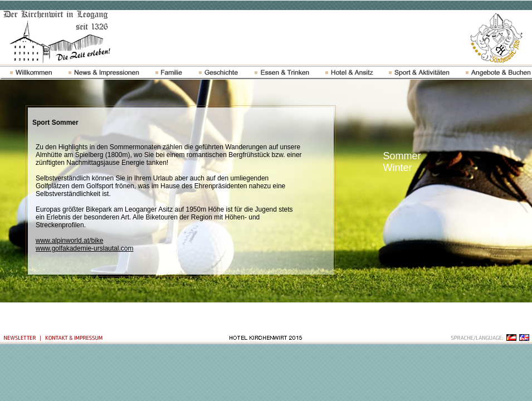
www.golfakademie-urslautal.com (84, 248)
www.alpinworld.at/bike (69, 241)
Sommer (402, 156)
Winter (398, 168)
